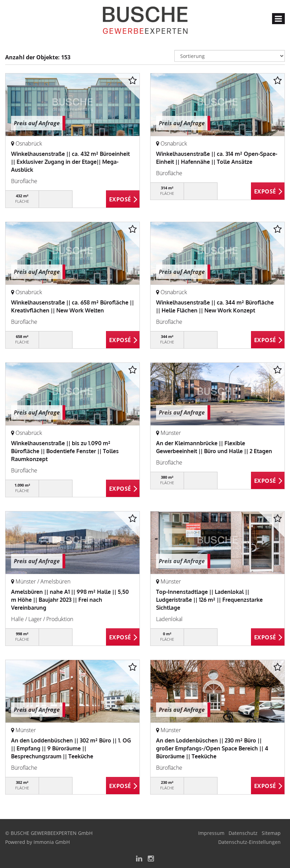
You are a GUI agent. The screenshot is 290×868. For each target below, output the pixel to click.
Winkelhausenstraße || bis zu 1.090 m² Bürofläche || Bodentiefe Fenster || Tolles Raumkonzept (65, 451)
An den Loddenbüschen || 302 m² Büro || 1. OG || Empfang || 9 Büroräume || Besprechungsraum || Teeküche (71, 748)
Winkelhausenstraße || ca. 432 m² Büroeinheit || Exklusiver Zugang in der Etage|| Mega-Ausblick (70, 162)
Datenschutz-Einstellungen (249, 842)
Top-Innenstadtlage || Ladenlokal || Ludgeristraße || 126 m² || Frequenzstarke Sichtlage (209, 600)
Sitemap (271, 833)
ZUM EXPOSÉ (123, 199)
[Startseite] (145, 20)
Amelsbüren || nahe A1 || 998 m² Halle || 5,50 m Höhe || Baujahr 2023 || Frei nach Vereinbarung (70, 600)
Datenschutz (243, 833)
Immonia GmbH (52, 842)
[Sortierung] (230, 56)
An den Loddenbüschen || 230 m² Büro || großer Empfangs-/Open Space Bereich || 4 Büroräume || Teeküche (212, 748)
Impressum (211, 833)
